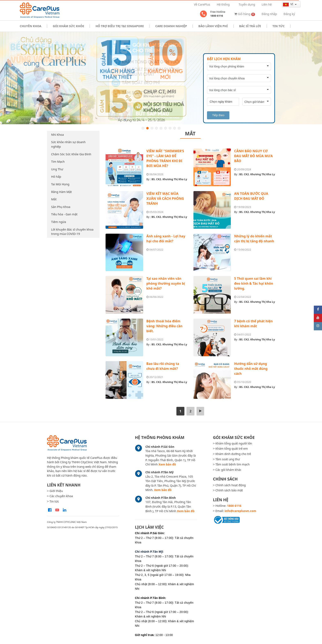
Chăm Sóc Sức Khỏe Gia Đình (71, 154)
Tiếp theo (218, 115)
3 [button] (152, 128)
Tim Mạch (58, 162)
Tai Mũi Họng (60, 184)
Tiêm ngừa (59, 222)
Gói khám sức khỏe (68, 26)
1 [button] (143, 128)
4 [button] (156, 128)
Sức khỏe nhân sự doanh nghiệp (68, 144)
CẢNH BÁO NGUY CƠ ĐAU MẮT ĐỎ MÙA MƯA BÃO (253, 156)
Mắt (54, 199)
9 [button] (179, 128)
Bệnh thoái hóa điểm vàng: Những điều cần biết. (164, 326)
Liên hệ (267, 4)
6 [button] (166, 128)
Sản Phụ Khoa (61, 207)
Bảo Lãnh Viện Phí (213, 26)
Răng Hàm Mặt (62, 192)
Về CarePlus (202, 4)
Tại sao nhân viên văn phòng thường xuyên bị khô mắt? (166, 283)
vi (288, 4)
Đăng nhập (269, 14)
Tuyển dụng (247, 4)
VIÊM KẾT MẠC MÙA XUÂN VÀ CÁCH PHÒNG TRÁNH (165, 198)
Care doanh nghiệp (171, 26)
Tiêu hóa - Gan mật (64, 214)
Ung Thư (57, 169)
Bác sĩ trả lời (250, 26)
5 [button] (161, 128)
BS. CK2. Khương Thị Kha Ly (169, 179)
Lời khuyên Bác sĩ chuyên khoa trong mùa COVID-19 (72, 232)
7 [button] (170, 128)
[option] (161, 78)
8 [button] (175, 128)
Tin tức (279, 26)
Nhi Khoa (57, 135)
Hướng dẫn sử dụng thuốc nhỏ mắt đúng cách (251, 369)
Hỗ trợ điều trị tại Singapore (120, 26)
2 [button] (147, 128)
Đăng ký (289, 14)
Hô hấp (56, 177)
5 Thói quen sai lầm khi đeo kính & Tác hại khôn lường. (254, 283)
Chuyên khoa (30, 26)
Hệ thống (223, 4)
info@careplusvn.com (240, 511)
